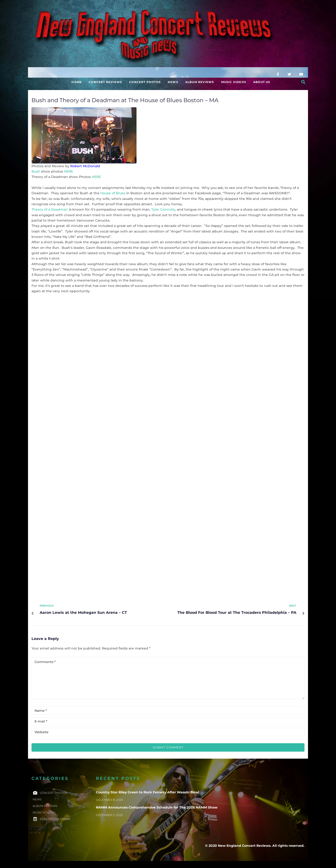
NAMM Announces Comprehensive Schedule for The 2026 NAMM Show (157, 807)
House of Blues (113, 193)
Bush (36, 171)
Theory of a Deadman (50, 209)
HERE (68, 171)
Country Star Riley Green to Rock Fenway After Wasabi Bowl (147, 792)
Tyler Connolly (163, 209)
